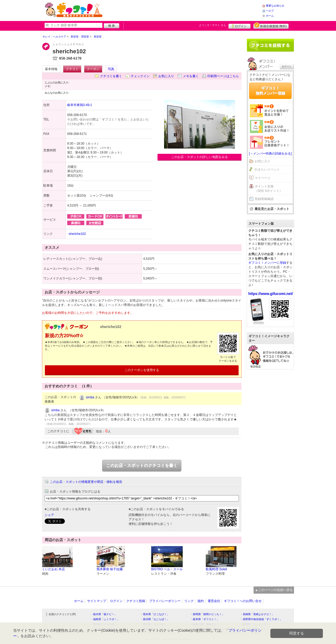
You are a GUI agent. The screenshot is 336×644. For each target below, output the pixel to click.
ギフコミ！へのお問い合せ (243, 601)
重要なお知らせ (275, 6)
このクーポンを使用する (142, 370)
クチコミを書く (111, 76)
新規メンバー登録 (271, 25)
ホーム (270, 16)
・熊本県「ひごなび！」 (155, 614)
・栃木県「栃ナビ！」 (104, 614)
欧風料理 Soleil (216, 569)
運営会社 (214, 601)
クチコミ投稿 (136, 601)
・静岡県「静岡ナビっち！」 (207, 614)
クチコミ (72, 69)
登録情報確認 (264, 199)
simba (90, 397)
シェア (49, 515)
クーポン (93, 69)
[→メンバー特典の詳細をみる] (271, 154)
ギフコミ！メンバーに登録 (267, 263)
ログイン (240, 25)
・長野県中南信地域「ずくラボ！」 (261, 619)
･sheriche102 (77, 234)
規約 (201, 601)
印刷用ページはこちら (223, 76)
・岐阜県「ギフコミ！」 (205, 619)
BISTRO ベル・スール (167, 569)
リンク (189, 601)
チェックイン (140, 76)
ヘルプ (270, 11)
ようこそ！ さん (212, 25)
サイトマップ (97, 601)
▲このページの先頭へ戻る (274, 590)
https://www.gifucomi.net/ (271, 294)
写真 (111, 69)
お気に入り (166, 76)
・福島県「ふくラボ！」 (105, 619)
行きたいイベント (267, 170)
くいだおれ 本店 (53, 569)
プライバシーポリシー (165, 601)
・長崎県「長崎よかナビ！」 (257, 614)
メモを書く (191, 76)
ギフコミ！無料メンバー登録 (270, 91)
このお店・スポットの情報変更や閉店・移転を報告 (86, 482)
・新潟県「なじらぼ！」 (155, 619)
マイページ (262, 178)
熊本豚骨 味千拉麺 (110, 569)
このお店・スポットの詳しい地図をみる (199, 157)
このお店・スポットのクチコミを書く (142, 465)
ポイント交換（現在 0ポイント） (269, 189)
